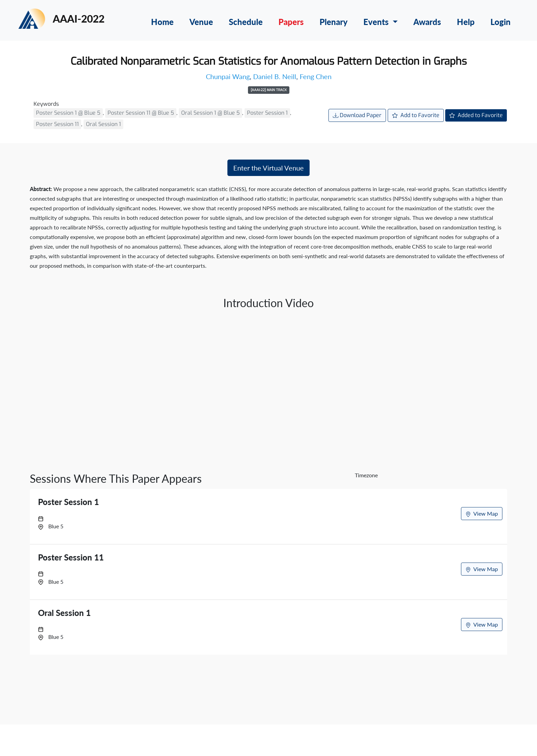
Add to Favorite (416, 115)
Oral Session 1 (103, 124)
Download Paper (357, 115)
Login (501, 22)
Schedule (246, 22)
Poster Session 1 (267, 113)
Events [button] (377, 22)
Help (466, 22)
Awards (427, 22)
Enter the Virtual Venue (268, 168)
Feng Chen (316, 76)
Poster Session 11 (57, 124)
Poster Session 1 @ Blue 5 (68, 113)
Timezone (366, 475)
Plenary (334, 22)
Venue (201, 22)
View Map (482, 514)
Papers (291, 22)
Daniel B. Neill (275, 76)
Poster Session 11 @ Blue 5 (141, 113)
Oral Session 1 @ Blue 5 (210, 113)
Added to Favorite (476, 115)
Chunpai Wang (228, 76)
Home (162, 22)
